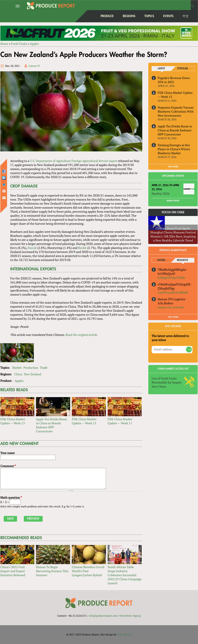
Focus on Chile (173, 212)
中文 (186, 16)
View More (173, 317)
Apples (34, 44)
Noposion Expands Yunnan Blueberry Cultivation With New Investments (176, 111)
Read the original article (81, 335)
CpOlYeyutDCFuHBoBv (173, 292)
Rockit (82, 248)
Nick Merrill (124, 634)
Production (31, 368)
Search (193, 6)
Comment (8, 466)
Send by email (4, 198)
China (18, 374)
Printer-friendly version (4, 191)
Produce (107, 16)
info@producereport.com (103, 616)
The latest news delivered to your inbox (170, 338)
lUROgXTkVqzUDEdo (171, 278)
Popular (183, 69)
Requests (183, 260)
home (89, 16)
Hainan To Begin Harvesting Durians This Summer (52, 571)
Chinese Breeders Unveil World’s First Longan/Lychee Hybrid (88, 571)
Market (17, 368)
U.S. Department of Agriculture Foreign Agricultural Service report (73, 161)
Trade (44, 368)
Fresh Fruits (19, 44)
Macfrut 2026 (161, 194)
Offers (161, 260)
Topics (149, 16)
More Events (173, 201)
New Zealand (33, 374)
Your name (8, 453)
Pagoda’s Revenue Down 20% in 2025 (174, 80)
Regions (129, 16)
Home (4, 44)
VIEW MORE (173, 167)
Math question (11, 497)
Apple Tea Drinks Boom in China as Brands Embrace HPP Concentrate (52, 425)
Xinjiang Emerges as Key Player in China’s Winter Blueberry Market (174, 149)
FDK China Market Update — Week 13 (13, 421)
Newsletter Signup (130, 616)
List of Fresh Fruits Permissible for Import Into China (167, 382)
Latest (161, 69)
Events (168, 16)
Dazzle (32, 248)
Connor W (34, 66)
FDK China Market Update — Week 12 (84, 421)
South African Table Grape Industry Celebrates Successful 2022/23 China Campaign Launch (125, 575)
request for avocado (171, 307)
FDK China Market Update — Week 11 (120, 421)
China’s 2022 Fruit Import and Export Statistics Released (13, 571)
